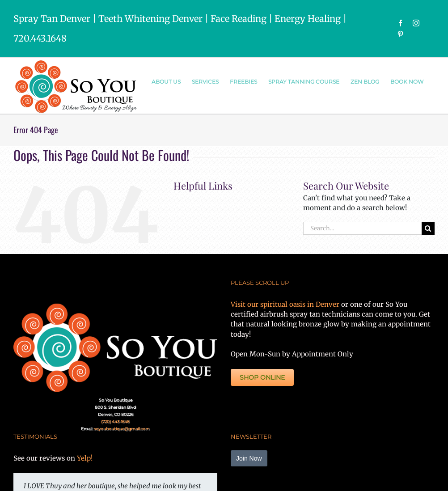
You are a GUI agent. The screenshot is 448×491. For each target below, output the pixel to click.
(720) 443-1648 (115, 421)
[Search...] (362, 228)
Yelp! (85, 458)
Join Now (249, 458)
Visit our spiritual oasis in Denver (285, 304)
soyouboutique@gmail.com (122, 429)
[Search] (428, 228)
